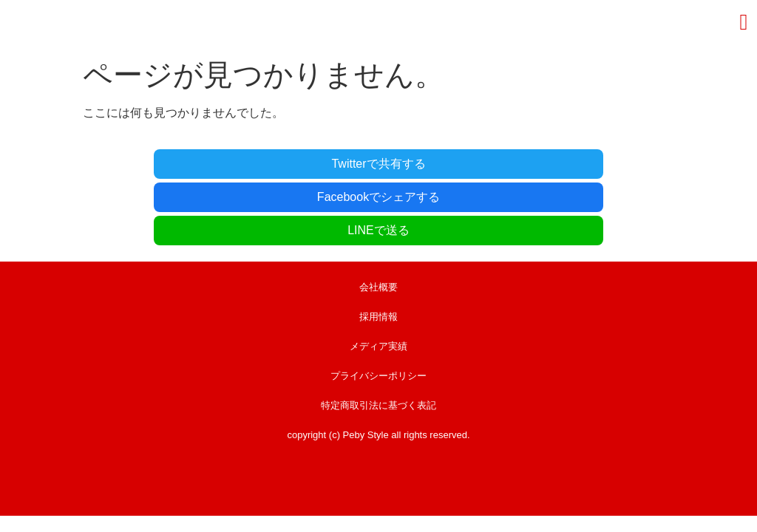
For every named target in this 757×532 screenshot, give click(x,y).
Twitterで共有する (183, 162)
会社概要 (378, 218)
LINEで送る (574, 162)
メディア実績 (378, 277)
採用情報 (378, 247)
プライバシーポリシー (378, 306)
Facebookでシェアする (378, 162)
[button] (744, 22)
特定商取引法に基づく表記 (378, 336)
